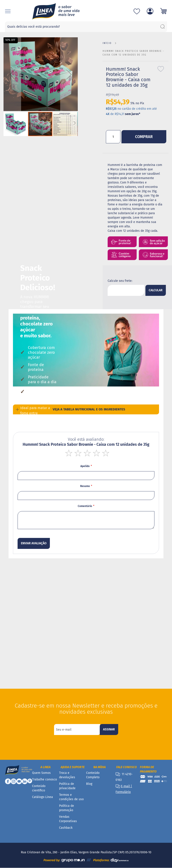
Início (107, 43)
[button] (12, 74)
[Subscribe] (109, 730)
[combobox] (86, 27)
